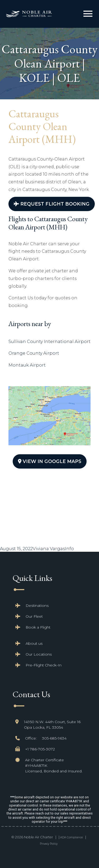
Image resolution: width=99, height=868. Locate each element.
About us (34, 643)
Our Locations (39, 654)
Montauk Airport (27, 365)
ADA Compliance (72, 837)
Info (69, 549)
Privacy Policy (49, 844)
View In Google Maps (50, 461)
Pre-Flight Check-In (44, 665)
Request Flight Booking (52, 204)
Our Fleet (34, 616)
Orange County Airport (34, 353)
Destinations (37, 606)
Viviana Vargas (49, 549)
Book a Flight (38, 627)
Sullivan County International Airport (49, 342)
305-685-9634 (54, 738)
